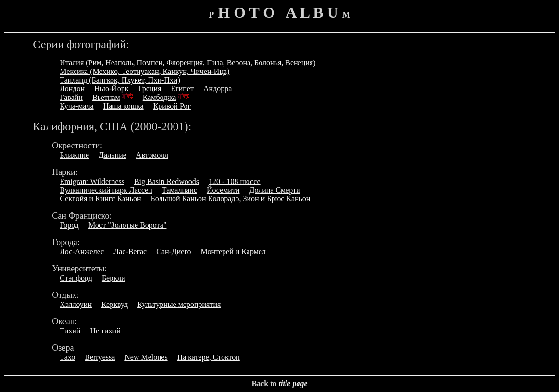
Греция (150, 89)
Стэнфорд (76, 278)
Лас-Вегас (130, 251)
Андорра (217, 89)
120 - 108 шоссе (235, 181)
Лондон (72, 89)
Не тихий (105, 331)
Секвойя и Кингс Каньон (100, 199)
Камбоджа (160, 97)
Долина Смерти (274, 190)
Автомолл (152, 155)
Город (69, 225)
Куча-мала (76, 106)
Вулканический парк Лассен (106, 190)
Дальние (112, 155)
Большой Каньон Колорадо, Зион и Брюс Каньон (230, 199)
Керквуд (115, 304)
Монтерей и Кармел (233, 251)
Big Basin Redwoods (167, 181)
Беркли (114, 278)
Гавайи (71, 97)
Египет (182, 89)
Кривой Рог (172, 106)
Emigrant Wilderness (92, 181)
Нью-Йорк (111, 89)
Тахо (67, 357)
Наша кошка (124, 106)
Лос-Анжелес (82, 251)
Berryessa (100, 357)
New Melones (146, 357)
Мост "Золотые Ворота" (128, 225)
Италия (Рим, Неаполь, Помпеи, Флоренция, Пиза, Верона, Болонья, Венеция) (187, 63)
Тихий (70, 331)
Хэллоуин (76, 304)
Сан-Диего (174, 251)
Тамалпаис (180, 190)
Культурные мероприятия (179, 304)
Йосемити (223, 190)
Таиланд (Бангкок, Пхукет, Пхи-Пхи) (120, 80)
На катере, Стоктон (209, 357)
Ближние (74, 155)
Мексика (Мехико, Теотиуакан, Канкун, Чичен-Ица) (144, 71)
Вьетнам (106, 97)
